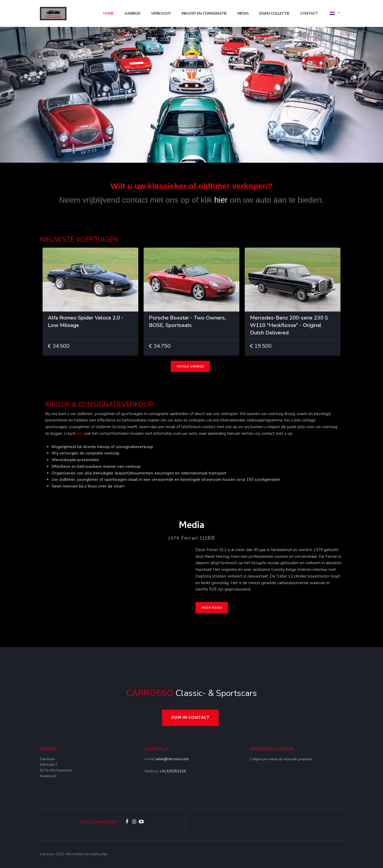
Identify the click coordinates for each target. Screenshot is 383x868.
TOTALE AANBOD (190, 367)
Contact (309, 13)
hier (221, 200)
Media (243, 13)
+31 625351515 (173, 771)
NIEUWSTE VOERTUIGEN (79, 240)
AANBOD (132, 13)
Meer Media (212, 608)
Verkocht (161, 13)
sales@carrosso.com (172, 759)
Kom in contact (190, 718)
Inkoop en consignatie (204, 13)
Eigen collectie (274, 13)
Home (109, 13)
